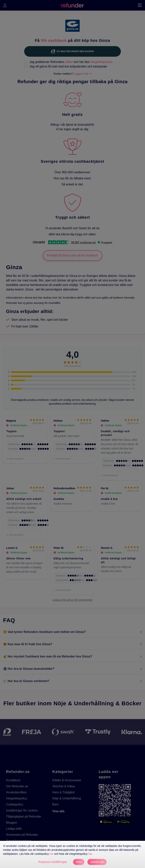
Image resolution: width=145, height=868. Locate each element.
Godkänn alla (97, 862)
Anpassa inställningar (53, 862)
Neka (79, 862)
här (52, 854)
